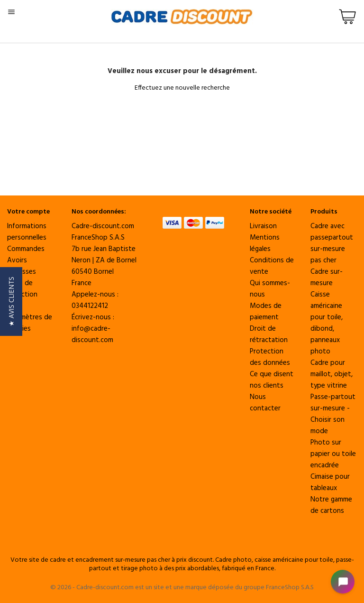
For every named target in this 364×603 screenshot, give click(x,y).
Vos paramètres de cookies (30, 317)
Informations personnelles (27, 232)
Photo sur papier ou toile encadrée (333, 454)
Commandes (26, 249)
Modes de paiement (266, 312)
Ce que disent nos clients (272, 380)
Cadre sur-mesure (327, 278)
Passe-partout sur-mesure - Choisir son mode (333, 414)
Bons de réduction (22, 289)
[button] (11, 301)
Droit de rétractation (269, 334)
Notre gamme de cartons (331, 505)
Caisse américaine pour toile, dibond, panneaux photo (327, 323)
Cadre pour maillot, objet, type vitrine (332, 374)
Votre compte (28, 212)
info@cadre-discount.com (92, 334)
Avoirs (17, 260)
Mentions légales (265, 243)
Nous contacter (265, 403)
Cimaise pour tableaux (330, 482)
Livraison (263, 226)
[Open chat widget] (343, 582)
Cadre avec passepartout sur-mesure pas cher (332, 243)
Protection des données (270, 357)
